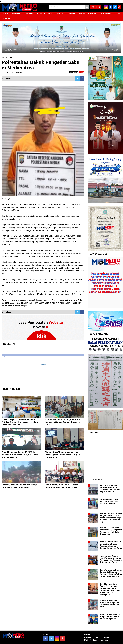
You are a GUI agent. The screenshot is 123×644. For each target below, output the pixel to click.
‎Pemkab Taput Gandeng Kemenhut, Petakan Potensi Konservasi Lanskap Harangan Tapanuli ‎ (20, 422)
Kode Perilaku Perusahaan (96, 640)
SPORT (82, 14)
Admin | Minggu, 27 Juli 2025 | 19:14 (12, 73)
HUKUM (6, 18)
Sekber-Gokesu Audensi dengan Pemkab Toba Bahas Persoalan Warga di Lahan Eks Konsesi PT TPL (111, 518)
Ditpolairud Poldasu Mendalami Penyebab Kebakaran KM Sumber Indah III (110, 604)
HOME (6, 14)
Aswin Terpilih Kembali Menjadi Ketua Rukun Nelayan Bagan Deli (110, 617)
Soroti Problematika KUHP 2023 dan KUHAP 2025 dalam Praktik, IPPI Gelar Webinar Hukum (20, 455)
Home (4, 57)
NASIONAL (29, 14)
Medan (10, 57)
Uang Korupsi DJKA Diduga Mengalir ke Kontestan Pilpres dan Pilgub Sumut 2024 (110, 489)
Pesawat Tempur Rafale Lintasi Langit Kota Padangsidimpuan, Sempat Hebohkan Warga (111, 545)
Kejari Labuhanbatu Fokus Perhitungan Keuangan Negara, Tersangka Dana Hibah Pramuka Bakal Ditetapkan (110, 589)
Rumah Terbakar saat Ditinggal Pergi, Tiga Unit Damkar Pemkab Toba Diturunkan (111, 531)
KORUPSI (92, 14)
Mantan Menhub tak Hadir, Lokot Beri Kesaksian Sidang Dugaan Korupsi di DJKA (63, 422)
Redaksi (88, 637)
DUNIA (51, 14)
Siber (96, 637)
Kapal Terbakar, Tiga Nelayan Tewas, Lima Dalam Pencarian (109, 502)
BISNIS (60, 14)
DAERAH (41, 14)
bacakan (74, 72)
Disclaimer (104, 637)
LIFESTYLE (71, 14)
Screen (96, 7)
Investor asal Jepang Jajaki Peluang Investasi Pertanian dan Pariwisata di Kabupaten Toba (111, 559)
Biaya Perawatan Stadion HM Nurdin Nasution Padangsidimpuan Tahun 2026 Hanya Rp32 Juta (111, 573)
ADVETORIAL (105, 14)
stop (82, 72)
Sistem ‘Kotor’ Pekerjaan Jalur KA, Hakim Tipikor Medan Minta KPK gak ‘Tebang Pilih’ (62, 455)
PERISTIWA (17, 14)
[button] (119, 13)
